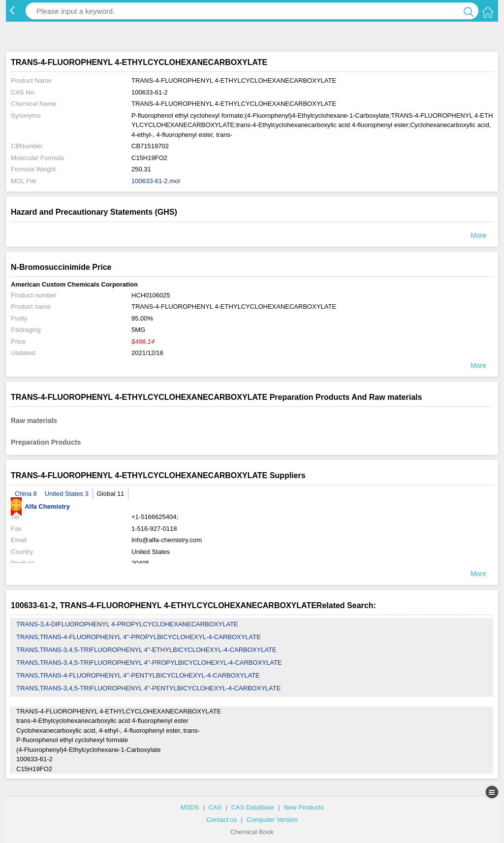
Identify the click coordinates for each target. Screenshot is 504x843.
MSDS (190, 807)
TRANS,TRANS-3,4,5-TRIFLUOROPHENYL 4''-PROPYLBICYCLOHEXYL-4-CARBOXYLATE (149, 663)
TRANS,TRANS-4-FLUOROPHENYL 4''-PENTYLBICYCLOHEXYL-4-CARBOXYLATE (138, 675)
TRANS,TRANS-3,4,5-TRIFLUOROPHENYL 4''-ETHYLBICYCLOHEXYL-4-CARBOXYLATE (146, 650)
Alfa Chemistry (40, 506)
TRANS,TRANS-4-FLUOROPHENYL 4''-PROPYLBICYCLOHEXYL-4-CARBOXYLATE (139, 637)
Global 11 (111, 494)
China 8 (26, 494)
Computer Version (272, 820)
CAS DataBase (253, 807)
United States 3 (67, 494)
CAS (215, 807)
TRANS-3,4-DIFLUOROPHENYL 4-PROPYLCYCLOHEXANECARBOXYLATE (127, 624)
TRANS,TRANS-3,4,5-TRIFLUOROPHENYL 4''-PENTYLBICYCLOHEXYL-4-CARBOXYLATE (148, 688)
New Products (303, 807)
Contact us (221, 820)
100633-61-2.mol (156, 181)
